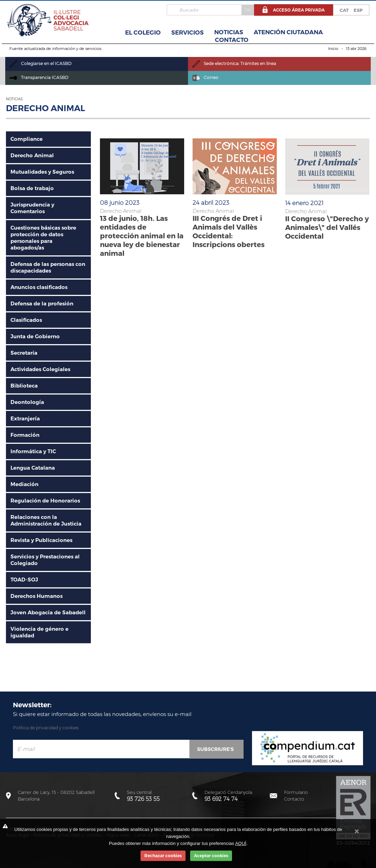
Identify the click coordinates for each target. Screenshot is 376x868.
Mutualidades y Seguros (42, 172)
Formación (25, 435)
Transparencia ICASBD (39, 77)
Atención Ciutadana (288, 32)
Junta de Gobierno (35, 336)
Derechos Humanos (37, 596)
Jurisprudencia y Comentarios (32, 208)
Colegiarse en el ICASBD (41, 63)
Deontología (27, 402)
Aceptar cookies (211, 856)
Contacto (232, 40)
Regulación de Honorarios (45, 501)
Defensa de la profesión (42, 303)
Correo (205, 77)
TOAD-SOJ (24, 580)
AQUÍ (241, 843)
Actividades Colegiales (40, 369)
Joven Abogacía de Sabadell (48, 612)
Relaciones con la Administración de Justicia (46, 520)
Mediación (24, 484)
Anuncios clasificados (39, 287)
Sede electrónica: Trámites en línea (234, 63)
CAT (344, 10)
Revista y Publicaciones (41, 540)
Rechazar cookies (163, 856)
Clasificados (26, 320)
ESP (358, 10)
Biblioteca (24, 386)
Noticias (229, 32)
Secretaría (24, 353)
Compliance (27, 139)
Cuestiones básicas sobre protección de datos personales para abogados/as (43, 238)
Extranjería (25, 418)
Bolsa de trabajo (32, 188)
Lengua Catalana (33, 468)
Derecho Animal (32, 155)
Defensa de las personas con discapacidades (48, 267)
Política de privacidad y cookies (46, 728)
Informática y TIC (33, 451)
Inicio (333, 49)
